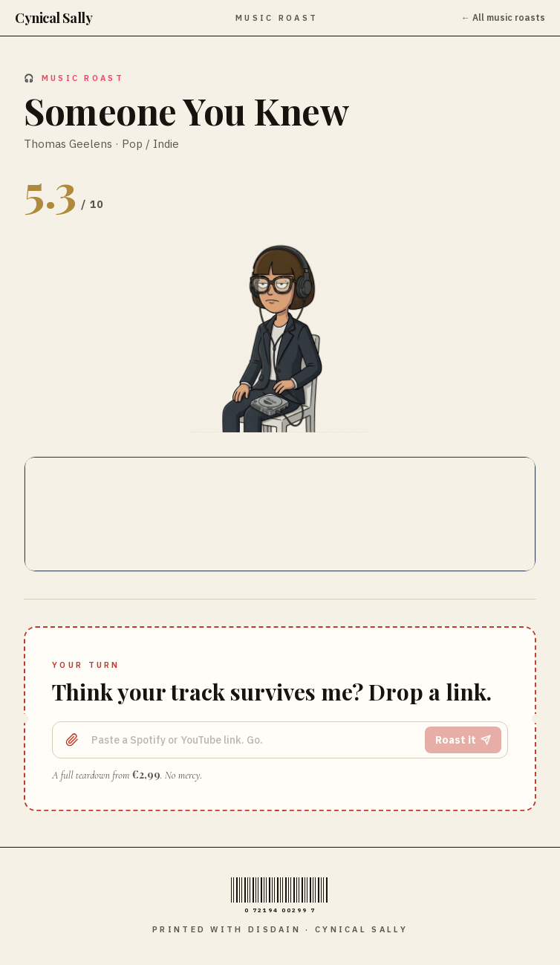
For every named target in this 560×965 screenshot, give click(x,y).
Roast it (463, 740)
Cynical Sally (53, 18)
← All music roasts (503, 17)
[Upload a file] (72, 740)
